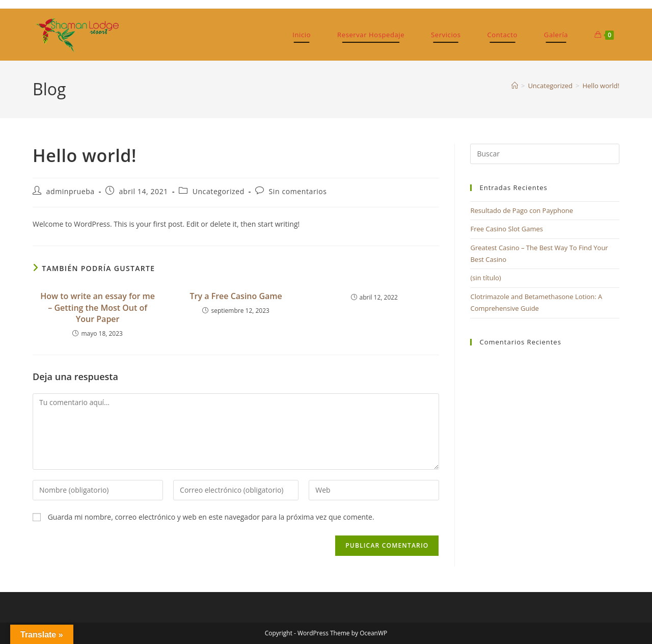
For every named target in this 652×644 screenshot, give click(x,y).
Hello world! (601, 86)
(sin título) (485, 278)
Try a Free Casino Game (236, 296)
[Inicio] (515, 86)
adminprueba (71, 191)
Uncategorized (219, 191)
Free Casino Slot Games (507, 229)
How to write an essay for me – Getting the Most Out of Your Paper (98, 307)
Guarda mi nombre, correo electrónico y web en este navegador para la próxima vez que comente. (211, 517)
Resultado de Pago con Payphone (522, 210)
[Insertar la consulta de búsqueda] (545, 154)
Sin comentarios (298, 191)
